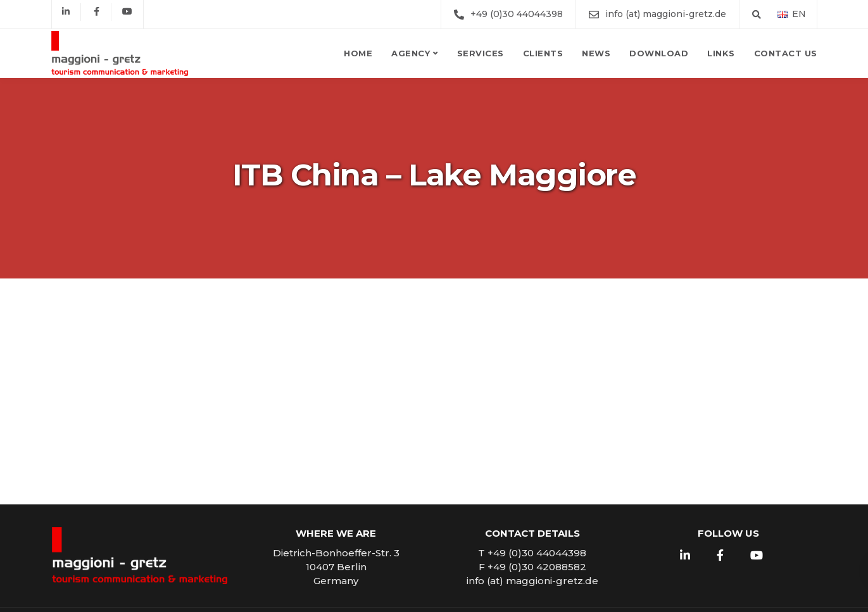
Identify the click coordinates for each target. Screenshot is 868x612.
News (596, 53)
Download (659, 53)
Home (358, 53)
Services (481, 53)
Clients (543, 53)
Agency (411, 53)
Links (721, 53)
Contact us (786, 53)
